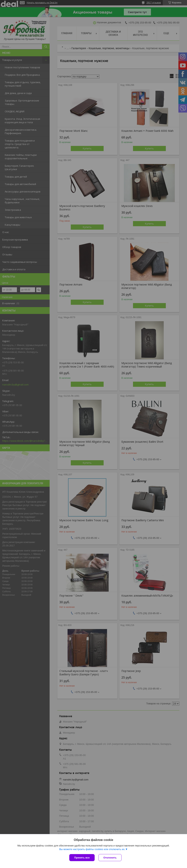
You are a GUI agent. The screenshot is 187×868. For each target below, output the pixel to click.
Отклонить (110, 858)
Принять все (82, 858)
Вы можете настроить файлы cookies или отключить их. (92, 849)
